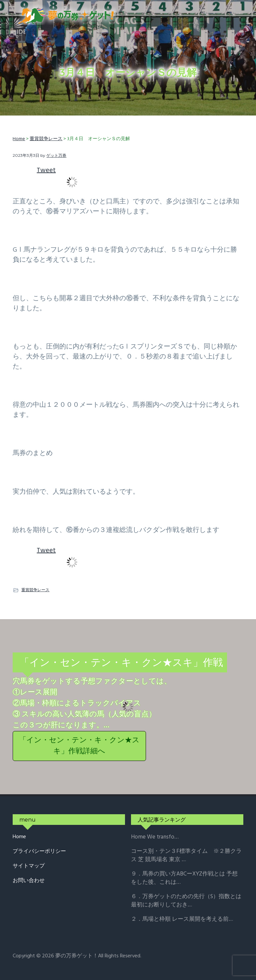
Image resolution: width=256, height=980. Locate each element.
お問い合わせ (29, 881)
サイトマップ (29, 866)
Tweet (46, 170)
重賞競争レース (35, 590)
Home (19, 837)
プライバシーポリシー (39, 852)
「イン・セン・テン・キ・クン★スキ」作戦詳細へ (79, 746)
